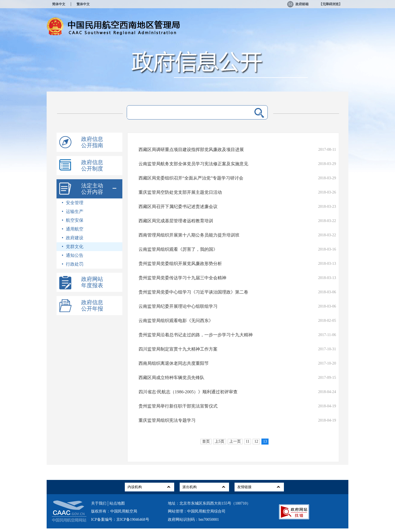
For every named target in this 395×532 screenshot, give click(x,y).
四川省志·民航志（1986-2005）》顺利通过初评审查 (188, 392)
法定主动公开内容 (92, 189)
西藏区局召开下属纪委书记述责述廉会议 (178, 207)
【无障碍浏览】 (331, 4)
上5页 (220, 441)
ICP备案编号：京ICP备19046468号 (120, 520)
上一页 (235, 441)
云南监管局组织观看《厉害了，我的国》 (178, 249)
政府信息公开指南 (92, 142)
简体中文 (59, 4)
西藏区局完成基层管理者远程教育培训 (176, 221)
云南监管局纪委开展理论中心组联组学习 (178, 306)
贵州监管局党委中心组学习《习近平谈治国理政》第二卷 (193, 292)
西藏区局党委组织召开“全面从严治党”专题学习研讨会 (191, 178)
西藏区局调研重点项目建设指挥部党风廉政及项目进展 (191, 150)
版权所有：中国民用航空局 (114, 511)
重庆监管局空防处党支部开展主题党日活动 (180, 192)
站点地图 (117, 503)
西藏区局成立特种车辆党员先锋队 (171, 378)
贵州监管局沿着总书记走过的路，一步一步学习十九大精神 (196, 335)
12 (256, 441)
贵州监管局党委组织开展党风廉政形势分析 (180, 264)
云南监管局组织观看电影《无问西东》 (176, 321)
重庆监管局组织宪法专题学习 (167, 420)
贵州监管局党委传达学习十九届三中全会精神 (182, 278)
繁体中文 (83, 4)
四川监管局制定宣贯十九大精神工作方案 (178, 349)
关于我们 (99, 503)
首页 (206, 441)
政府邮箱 (298, 4)
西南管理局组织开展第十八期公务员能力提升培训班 (189, 235)
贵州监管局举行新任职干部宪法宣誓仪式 (178, 406)
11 (248, 441)
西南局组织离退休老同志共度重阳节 (174, 363)
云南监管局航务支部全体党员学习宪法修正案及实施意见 (193, 164)
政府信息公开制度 (92, 165)
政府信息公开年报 (92, 305)
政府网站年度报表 (92, 282)
